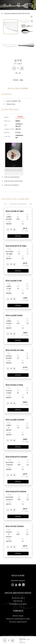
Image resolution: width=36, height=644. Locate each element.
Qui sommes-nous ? (18, 598)
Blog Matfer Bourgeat (18, 580)
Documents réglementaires (18, 622)
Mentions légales (18, 616)
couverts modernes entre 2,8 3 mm (17, 13)
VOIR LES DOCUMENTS (10, 185)
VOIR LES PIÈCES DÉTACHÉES (12, 181)
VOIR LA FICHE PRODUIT (11, 177)
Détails (18, 236)
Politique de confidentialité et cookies (18, 619)
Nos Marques (18, 601)
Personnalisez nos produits (18, 604)
